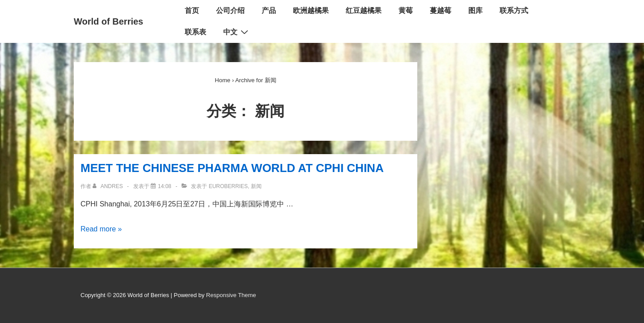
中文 (237, 32)
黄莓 (406, 10)
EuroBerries (228, 186)
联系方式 (514, 10)
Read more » (101, 229)
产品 (269, 10)
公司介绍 (230, 10)
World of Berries (108, 21)
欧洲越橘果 (311, 10)
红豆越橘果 (364, 10)
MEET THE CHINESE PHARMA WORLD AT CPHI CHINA (232, 168)
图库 (475, 10)
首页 (192, 10)
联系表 (195, 32)
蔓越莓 (441, 10)
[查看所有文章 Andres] (108, 186)
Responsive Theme (231, 295)
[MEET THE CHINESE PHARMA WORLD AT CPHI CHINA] (165, 186)
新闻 (256, 186)
